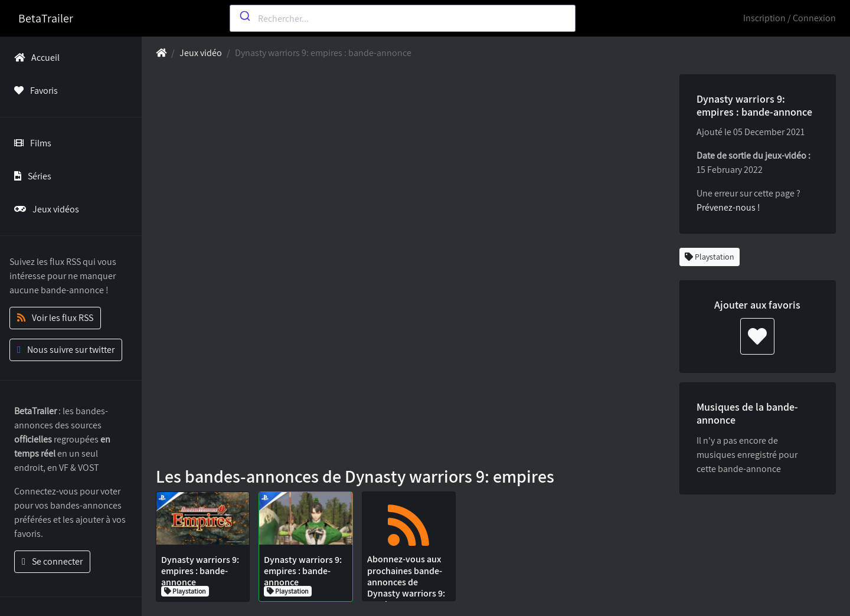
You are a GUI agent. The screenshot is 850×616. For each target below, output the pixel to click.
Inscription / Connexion (789, 18)
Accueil (35, 58)
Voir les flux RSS (55, 318)
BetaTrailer (46, 18)
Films (30, 143)
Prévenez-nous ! (728, 207)
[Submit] (244, 16)
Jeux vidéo (201, 53)
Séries (30, 176)
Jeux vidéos (44, 209)
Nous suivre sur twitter (66, 350)
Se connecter (52, 561)
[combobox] (403, 18)
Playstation (710, 257)
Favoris (34, 91)
